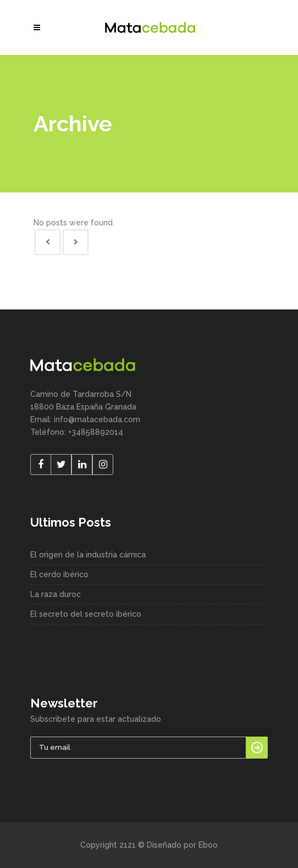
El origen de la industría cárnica (88, 555)
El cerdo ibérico (59, 574)
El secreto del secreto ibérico (86, 614)
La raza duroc (56, 594)
